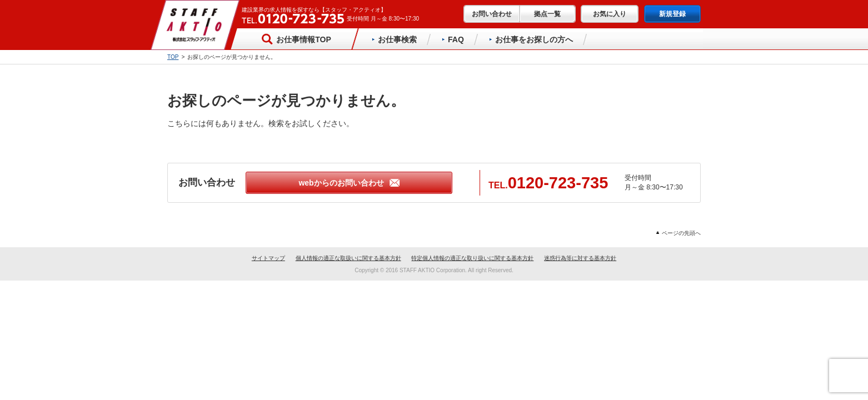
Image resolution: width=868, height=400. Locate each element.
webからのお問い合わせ (349, 183)
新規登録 (672, 14)
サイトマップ (268, 258)
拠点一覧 (547, 14)
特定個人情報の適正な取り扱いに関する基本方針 (472, 258)
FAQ (453, 39)
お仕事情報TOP (296, 39)
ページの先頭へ (679, 233)
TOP (173, 57)
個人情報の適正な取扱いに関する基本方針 (348, 258)
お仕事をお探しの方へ (531, 39)
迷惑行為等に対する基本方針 (580, 258)
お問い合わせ (492, 14)
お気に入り (610, 14)
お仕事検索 (394, 39)
